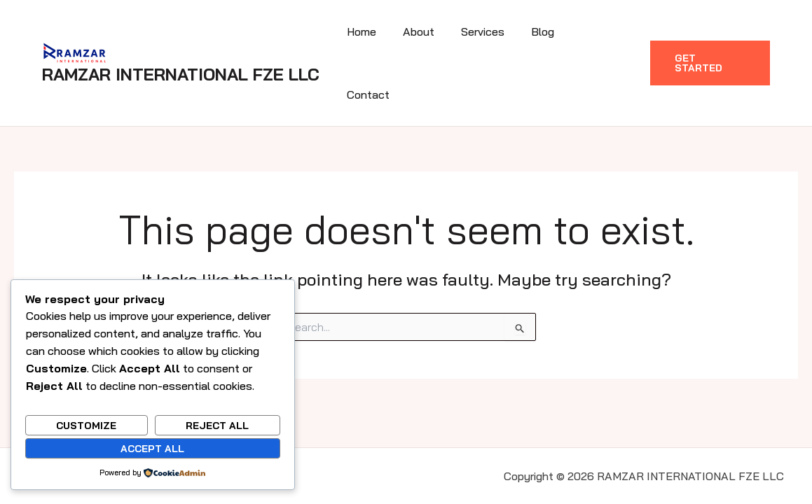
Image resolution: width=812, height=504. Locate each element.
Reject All (217, 426)
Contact (603, 32)
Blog (548, 32)
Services (492, 32)
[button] (710, 32)
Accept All (152, 449)
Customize (86, 426)
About (432, 32)
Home (379, 32)
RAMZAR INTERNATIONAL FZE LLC (181, 43)
